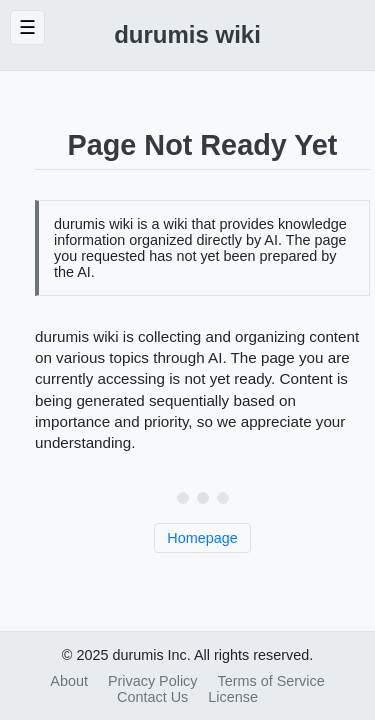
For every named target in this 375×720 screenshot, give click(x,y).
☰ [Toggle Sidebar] (27, 27)
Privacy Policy (153, 681)
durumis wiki (187, 34)
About (69, 681)
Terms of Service (271, 681)
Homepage (202, 538)
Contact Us (152, 697)
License (233, 697)
